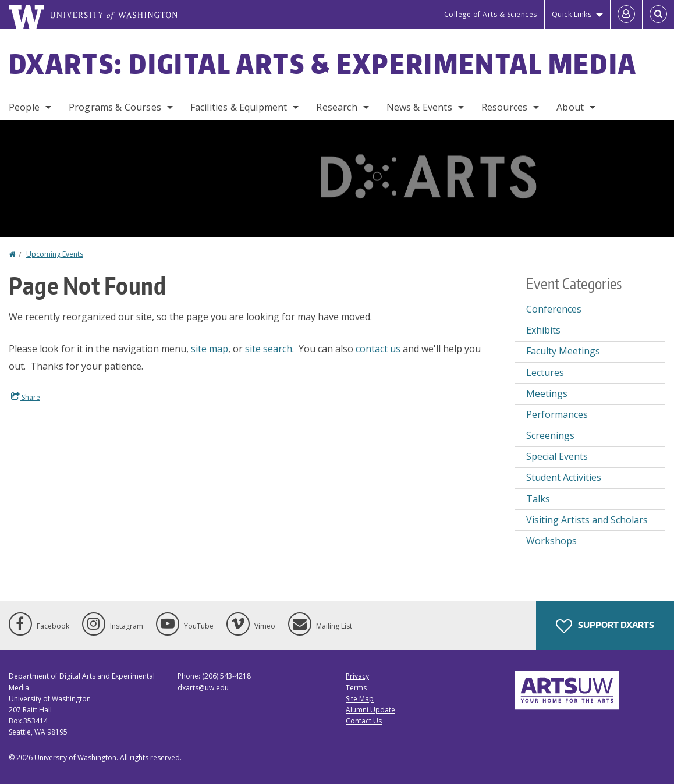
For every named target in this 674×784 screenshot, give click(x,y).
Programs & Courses (115, 107)
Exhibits (543, 330)
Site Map (360, 699)
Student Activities (564, 477)
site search (269, 349)
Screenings (550, 435)
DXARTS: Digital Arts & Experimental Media (323, 63)
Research (336, 107)
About (570, 107)
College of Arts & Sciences (491, 14)
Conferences (554, 309)
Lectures (545, 373)
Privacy (357, 676)
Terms (356, 688)
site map (210, 349)
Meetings (547, 393)
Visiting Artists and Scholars (587, 520)
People (24, 107)
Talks (538, 499)
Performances (557, 414)
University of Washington (75, 758)
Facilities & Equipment (239, 107)
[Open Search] (658, 15)
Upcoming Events (55, 254)
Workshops (551, 541)
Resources (504, 107)
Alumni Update (370, 710)
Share (26, 397)
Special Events (557, 456)
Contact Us (364, 721)
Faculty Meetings (563, 351)
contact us (378, 349)
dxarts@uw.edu (203, 688)
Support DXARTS (605, 626)
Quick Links (572, 14)
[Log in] (626, 15)
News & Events (419, 107)
